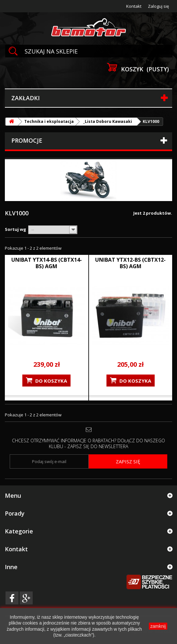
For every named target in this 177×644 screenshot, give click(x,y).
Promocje (27, 140)
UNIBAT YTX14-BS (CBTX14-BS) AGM (47, 263)
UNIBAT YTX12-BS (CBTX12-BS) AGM (130, 263)
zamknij (158, 626)
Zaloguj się (158, 6)
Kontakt (134, 6)
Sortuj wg (16, 229)
